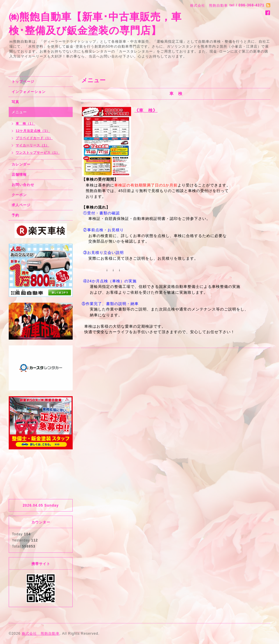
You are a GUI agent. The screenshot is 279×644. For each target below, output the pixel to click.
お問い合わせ (23, 185)
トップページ (23, 82)
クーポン (19, 195)
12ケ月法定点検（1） (33, 131)
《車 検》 (146, 110)
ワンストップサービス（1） (38, 153)
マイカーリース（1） (32, 145)
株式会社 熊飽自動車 (41, 634)
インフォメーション (29, 92)
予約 (15, 215)
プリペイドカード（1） (34, 138)
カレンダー (21, 164)
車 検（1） (25, 123)
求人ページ (21, 205)
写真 (15, 102)
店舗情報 (19, 175)
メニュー (19, 112)
